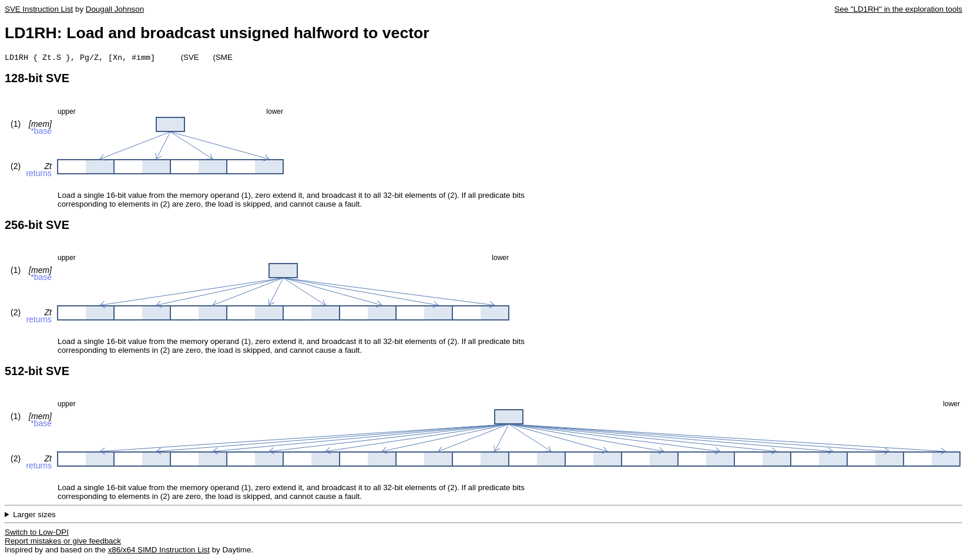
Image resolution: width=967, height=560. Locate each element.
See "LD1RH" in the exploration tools (898, 9)
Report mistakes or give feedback (63, 542)
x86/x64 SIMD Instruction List (159, 551)
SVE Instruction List (39, 9)
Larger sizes (34, 516)
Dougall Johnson (115, 9)
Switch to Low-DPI (37, 533)
